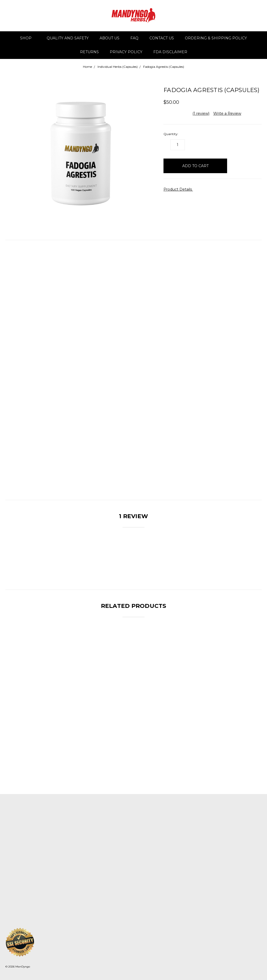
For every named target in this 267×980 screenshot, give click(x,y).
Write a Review (227, 113)
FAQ (134, 38)
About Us (110, 38)
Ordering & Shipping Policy (216, 38)
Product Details (180, 189)
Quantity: (171, 134)
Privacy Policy (126, 52)
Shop (28, 38)
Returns (89, 52)
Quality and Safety (68, 38)
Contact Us (162, 38)
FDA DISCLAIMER (170, 52)
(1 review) (201, 113)
